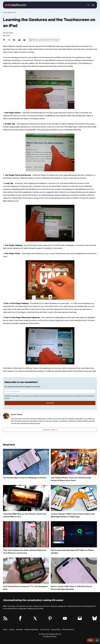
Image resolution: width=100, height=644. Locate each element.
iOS (14, 12)
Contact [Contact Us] (12, 630)
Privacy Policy (27, 396)
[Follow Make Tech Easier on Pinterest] (50, 618)
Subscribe (50, 403)
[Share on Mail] (24, 40)
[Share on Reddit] (19, 40)
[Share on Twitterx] (9, 40)
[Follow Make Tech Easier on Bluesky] (95, 618)
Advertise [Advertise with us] (20, 630)
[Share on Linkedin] (14, 40)
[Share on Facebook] (4, 40)
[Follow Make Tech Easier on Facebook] (20, 618)
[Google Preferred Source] (44, 40)
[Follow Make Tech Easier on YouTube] (65, 618)
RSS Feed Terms (68, 630)
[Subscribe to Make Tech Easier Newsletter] (80, 618)
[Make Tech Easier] (16, 5)
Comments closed (50, 430)
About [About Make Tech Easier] (5, 630)
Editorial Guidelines (31, 630)
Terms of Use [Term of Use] (45, 630)
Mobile (10, 12)
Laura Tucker (9, 33)
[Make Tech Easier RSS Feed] (5, 618)
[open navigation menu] (93, 5)
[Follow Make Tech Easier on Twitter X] (35, 618)
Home (5, 12)
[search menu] (88, 5)
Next (90, 640)
